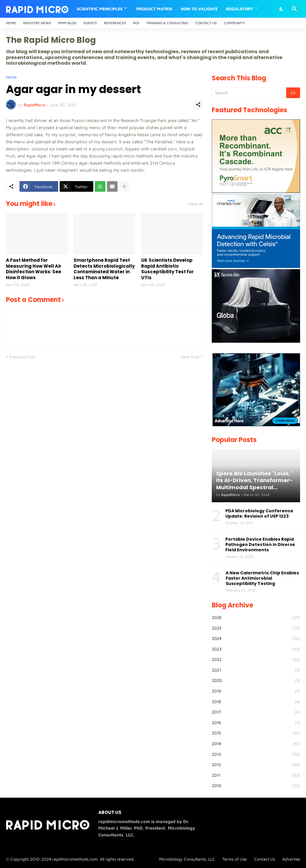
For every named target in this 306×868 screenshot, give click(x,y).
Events (90, 23)
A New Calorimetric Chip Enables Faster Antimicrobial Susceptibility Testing (262, 578)
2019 (256, 691)
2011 (256, 775)
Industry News (37, 23)
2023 (256, 649)
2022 (256, 659)
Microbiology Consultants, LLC (187, 859)
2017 (256, 712)
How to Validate (199, 9)
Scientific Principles (100, 9)
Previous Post (22, 357)
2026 (256, 617)
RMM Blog (67, 23)
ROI (136, 23)
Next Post (190, 357)
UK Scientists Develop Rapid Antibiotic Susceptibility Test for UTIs (167, 269)
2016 (256, 723)
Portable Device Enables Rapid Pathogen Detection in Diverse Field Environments (260, 545)
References (115, 23)
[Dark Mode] (281, 9)
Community (235, 23)
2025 (256, 628)
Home (11, 23)
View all (196, 204)
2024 (256, 638)
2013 (256, 754)
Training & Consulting (167, 23)
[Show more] (124, 186)
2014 (256, 744)
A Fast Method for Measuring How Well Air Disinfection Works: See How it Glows (34, 269)
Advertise (291, 859)
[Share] (198, 105)
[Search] (294, 9)
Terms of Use (235, 859)
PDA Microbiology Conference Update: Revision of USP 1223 (259, 513)
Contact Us (206, 23)
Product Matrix (154, 9)
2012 (256, 765)
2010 (256, 786)
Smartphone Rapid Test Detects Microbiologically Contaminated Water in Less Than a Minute (104, 269)
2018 (256, 702)
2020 (256, 680)
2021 (256, 670)
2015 (256, 733)
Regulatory (240, 9)
